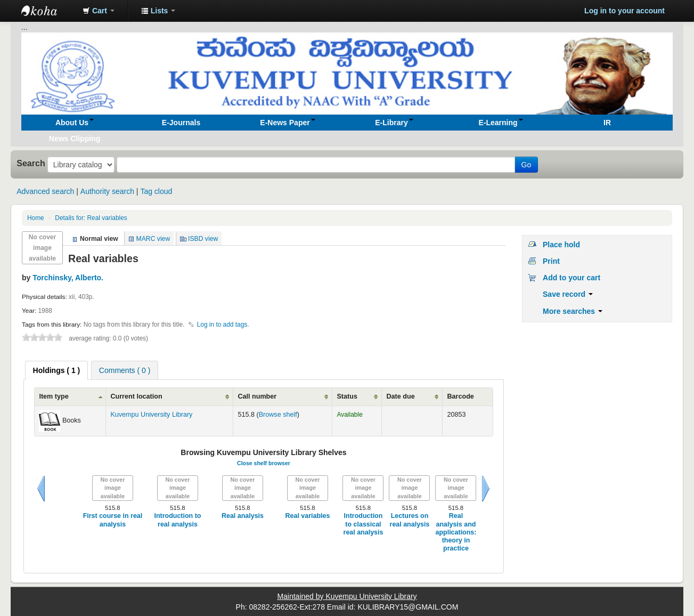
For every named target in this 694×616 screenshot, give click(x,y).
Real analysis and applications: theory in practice (456, 532)
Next (486, 489)
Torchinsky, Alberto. (68, 278)
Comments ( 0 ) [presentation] (125, 370)
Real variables (91, 218)
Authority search (107, 191)
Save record (568, 294)
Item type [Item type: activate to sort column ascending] (54, 396)
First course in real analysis (113, 520)
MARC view (153, 239)
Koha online (48, 11)
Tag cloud (156, 191)
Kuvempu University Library (151, 415)
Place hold (561, 245)
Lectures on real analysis (410, 520)
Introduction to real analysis (177, 520)
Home (36, 218)
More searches (573, 311)
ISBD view (203, 239)
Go (526, 165)
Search (31, 163)
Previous (41, 489)
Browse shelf (278, 415)
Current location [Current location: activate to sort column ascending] (136, 396)
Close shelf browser (264, 463)
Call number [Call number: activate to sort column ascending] (257, 396)
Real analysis (243, 516)
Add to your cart (571, 278)
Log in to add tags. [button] (223, 325)
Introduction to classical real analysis (364, 524)
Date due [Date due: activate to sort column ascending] (400, 396)
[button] (99, 11)
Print (551, 261)
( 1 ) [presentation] (57, 370)
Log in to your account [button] (624, 11)
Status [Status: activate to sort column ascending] (347, 396)
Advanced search (45, 191)
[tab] (57, 370)
